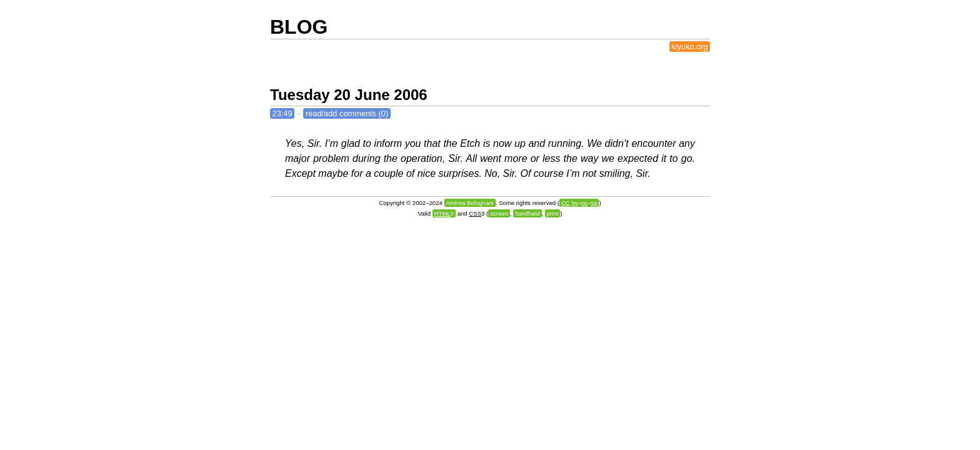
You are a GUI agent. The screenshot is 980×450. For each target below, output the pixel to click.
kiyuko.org (689, 47)
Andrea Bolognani (469, 203)
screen (499, 213)
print (553, 213)
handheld (527, 213)
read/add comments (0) (347, 113)
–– (579, 203)
